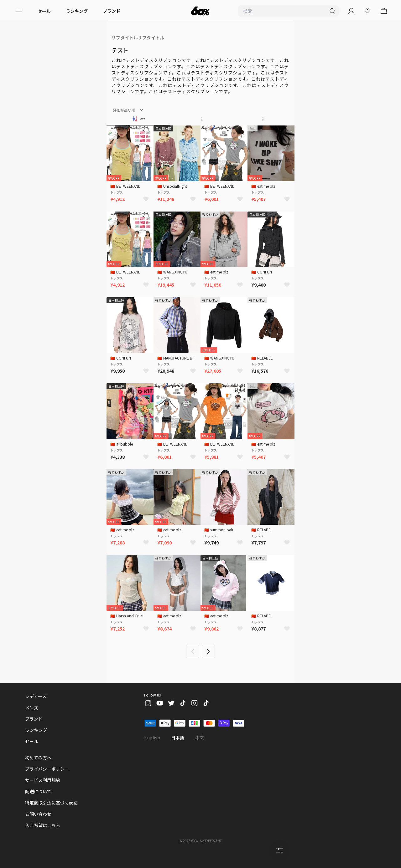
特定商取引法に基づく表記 (51, 803)
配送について (38, 791)
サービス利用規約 (43, 780)
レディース (36, 696)
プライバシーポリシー (47, 769)
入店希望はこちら (43, 825)
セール (44, 11)
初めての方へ (38, 758)
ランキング (77, 11)
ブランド (112, 11)
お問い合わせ (38, 814)
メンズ (32, 707)
